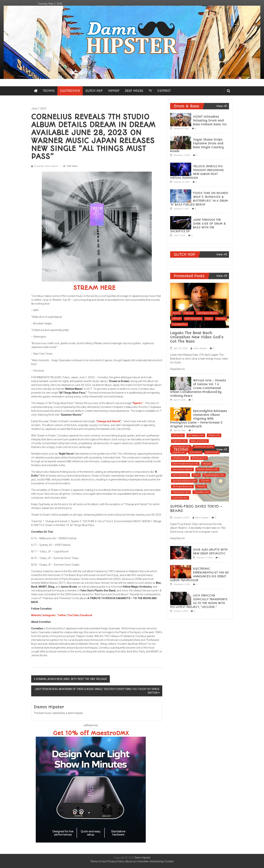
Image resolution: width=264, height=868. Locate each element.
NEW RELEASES (193, 319)
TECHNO (49, 91)
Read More (177, 369)
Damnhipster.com (181, 447)
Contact (169, 861)
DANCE (176, 313)
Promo (209, 319)
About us (131, 861)
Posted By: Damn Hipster (46, 166)
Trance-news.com (181, 492)
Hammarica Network (207, 313)
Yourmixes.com (180, 498)
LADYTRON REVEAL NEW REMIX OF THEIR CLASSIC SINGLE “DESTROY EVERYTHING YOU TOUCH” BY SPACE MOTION (97, 691)
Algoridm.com (179, 441)
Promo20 (221, 319)
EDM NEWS (195, 452)
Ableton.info (214, 435)
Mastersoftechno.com (207, 469)
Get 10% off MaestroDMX (91, 733)
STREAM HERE (95, 288)
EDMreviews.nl (199, 458)
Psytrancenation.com (214, 475)
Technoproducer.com (182, 486)
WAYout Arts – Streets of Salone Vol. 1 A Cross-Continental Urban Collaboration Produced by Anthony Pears (198, 388)
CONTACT (164, 91)
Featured (189, 313)
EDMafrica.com (180, 458)
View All (222, 106)
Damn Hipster (200, 348)
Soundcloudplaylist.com (184, 481)
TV (150, 91)
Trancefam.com (201, 492)
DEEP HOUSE (134, 91)
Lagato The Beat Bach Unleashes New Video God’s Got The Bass (197, 337)
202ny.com (178, 435)
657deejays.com (196, 435)
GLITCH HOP (94, 91)
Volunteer (143, 861)
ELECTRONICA (70, 91)
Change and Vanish (108, 421)
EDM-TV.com (212, 452)
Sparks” (138, 403)
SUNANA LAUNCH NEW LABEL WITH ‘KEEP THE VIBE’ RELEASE (71, 679)
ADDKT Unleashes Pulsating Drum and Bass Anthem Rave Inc (210, 121)
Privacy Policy (116, 861)
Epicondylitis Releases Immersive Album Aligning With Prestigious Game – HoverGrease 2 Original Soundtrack (199, 419)
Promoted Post (180, 324)
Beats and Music (199, 441)
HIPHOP (114, 91)
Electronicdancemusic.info (185, 464)
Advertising (157, 861)
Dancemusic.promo (204, 447)
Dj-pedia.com (179, 452)
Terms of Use (98, 861)
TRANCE (201, 486)
